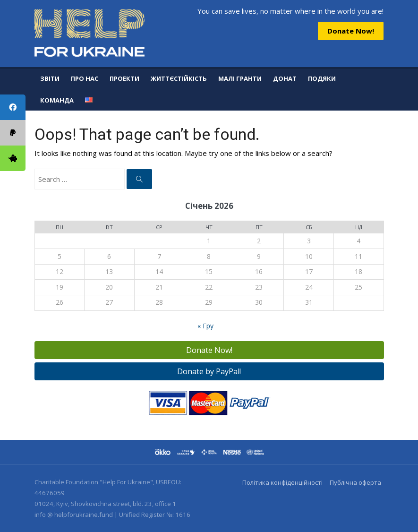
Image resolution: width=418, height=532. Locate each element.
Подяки (322, 78)
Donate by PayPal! (209, 371)
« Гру (205, 326)
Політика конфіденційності (282, 482)
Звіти (50, 78)
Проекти (124, 78)
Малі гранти (240, 78)
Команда (57, 100)
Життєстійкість (179, 78)
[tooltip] (13, 158)
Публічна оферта (355, 482)
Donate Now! (351, 31)
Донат (285, 78)
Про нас (85, 78)
